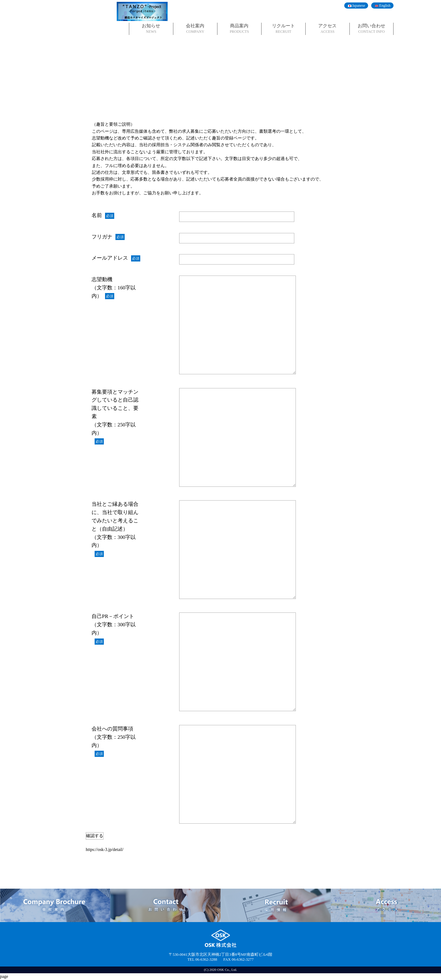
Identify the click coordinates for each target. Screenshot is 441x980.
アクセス (328, 29)
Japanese (359, 6)
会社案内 (195, 29)
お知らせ (151, 29)
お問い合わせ (371, 29)
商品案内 (239, 29)
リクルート (283, 29)
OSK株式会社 (82, 20)
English (385, 6)
